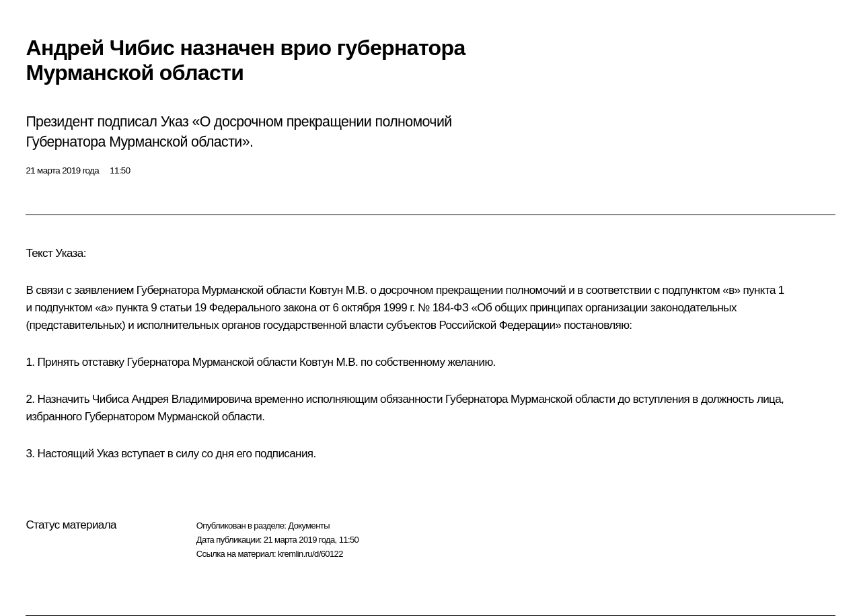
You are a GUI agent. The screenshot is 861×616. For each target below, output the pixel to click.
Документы (309, 526)
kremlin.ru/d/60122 (310, 554)
